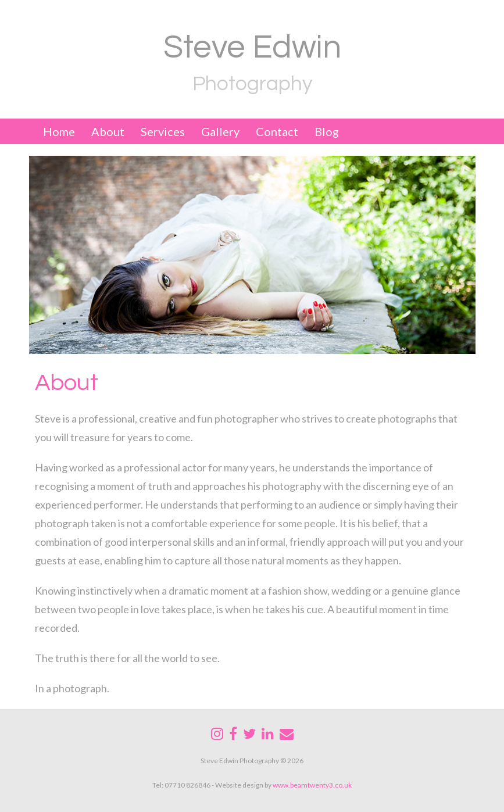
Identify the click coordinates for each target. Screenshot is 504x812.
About (108, 131)
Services (163, 131)
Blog (327, 131)
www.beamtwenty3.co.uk (312, 785)
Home (59, 131)
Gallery (220, 131)
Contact (277, 131)
